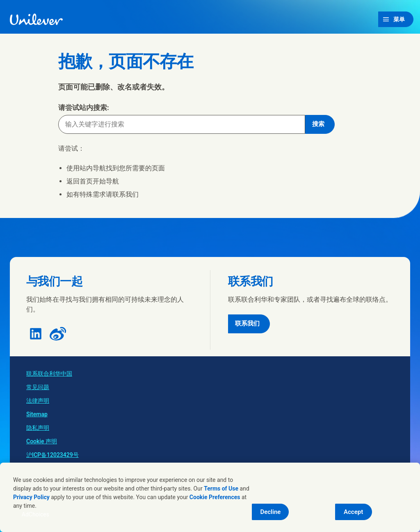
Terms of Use (221, 488)
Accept (353, 512)
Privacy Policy (31, 497)
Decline (270, 512)
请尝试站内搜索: (84, 108)
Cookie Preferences (215, 497)
